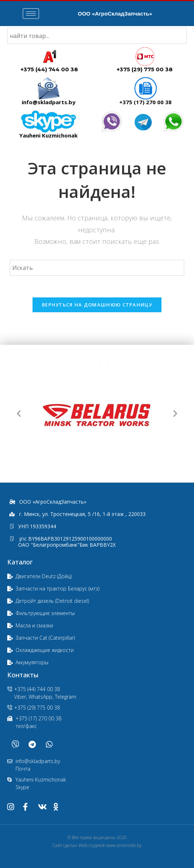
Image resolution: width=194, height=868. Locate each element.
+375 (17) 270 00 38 (145, 102)
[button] (19, 414)
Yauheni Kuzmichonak (48, 135)
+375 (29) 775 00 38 (145, 69)
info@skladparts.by (49, 102)
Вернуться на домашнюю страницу (97, 305)
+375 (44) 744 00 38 (49, 69)
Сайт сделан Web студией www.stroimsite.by (97, 845)
